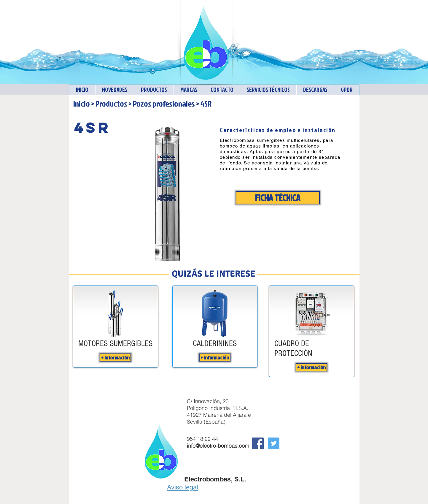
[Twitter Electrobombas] (274, 443)
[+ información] (115, 358)
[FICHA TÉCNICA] (278, 198)
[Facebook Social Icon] (258, 443)
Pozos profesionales (164, 103)
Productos (111, 103)
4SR (206, 103)
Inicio (82, 103)
